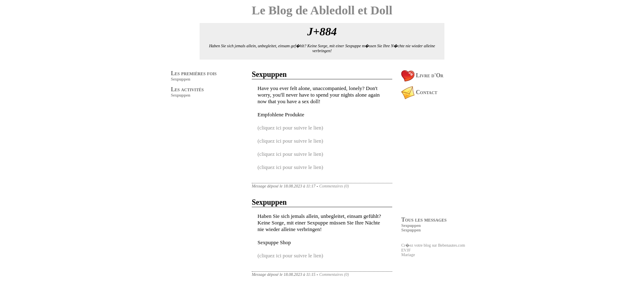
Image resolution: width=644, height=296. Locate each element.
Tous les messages (424, 220)
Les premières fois (194, 73)
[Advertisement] (195, 157)
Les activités (187, 89)
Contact (419, 92)
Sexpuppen (181, 79)
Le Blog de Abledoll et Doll (322, 10)
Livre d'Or (422, 75)
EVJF (406, 250)
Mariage (408, 255)
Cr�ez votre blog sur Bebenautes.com (433, 245)
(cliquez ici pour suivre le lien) (290, 128)
